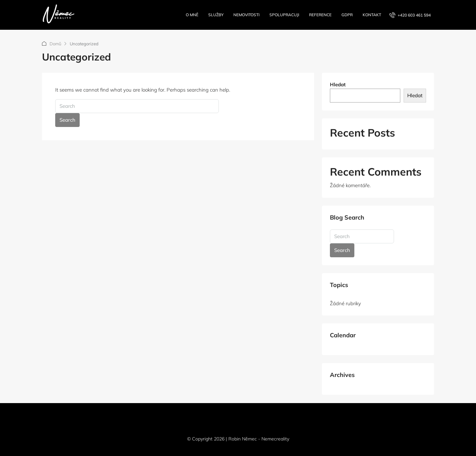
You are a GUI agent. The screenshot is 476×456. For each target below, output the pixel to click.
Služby (216, 15)
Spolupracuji (284, 15)
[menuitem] (410, 15)
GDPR (347, 15)
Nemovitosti (246, 15)
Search (67, 120)
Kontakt (372, 15)
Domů (55, 44)
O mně (192, 15)
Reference (320, 15)
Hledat (338, 84)
